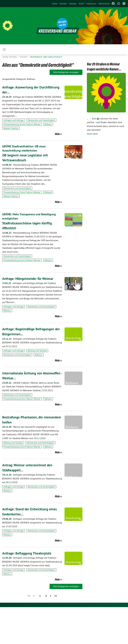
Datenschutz (104, 4)
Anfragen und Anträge (14, 120)
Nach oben (92, 134)
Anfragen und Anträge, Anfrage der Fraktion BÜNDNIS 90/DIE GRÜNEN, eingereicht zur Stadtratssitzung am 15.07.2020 (32, 522)
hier (95, 119)
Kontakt (63, 4)
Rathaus (48, 124)
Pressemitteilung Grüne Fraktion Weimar (22, 124)
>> (56, 596)
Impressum (91, 4)
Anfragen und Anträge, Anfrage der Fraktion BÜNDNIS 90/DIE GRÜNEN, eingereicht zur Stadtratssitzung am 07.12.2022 (32, 342)
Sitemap (73, 4)
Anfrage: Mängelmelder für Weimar (29, 278)
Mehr (57, 134)
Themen (24, 57)
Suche (81, 4)
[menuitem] (55, 4)
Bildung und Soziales (37, 350)
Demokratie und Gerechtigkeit (46, 57)
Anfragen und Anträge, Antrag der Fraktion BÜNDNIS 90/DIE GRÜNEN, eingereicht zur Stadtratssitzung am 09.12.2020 (32, 478)
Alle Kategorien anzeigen (66, 72)
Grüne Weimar (10, 57)
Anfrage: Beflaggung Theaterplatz (28, 553)
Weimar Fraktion (11, 128)
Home (55, 4)
